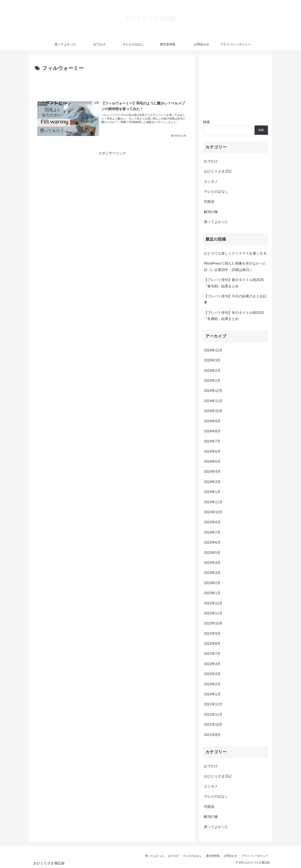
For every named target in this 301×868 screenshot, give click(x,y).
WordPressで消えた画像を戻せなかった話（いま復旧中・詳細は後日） (235, 266)
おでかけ (174, 856)
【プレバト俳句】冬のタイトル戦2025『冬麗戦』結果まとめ (234, 316)
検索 (207, 122)
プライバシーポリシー (255, 856)
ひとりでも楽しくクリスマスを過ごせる (235, 253)
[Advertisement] (112, 83)
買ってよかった (155, 856)
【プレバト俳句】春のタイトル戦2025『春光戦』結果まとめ (234, 283)
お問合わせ (230, 856)
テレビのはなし (192, 856)
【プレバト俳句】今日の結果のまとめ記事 (235, 299)
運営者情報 (213, 856)
